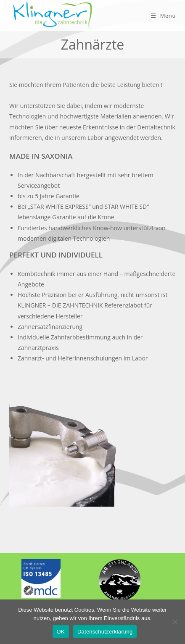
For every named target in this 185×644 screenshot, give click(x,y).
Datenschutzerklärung (105, 632)
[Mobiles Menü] (163, 16)
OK (61, 632)
